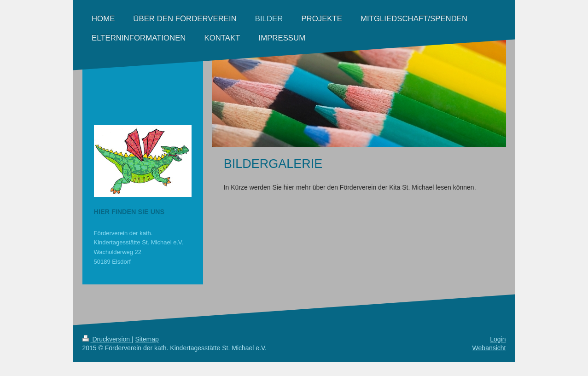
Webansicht (489, 348)
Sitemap (147, 339)
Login (498, 339)
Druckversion (107, 339)
